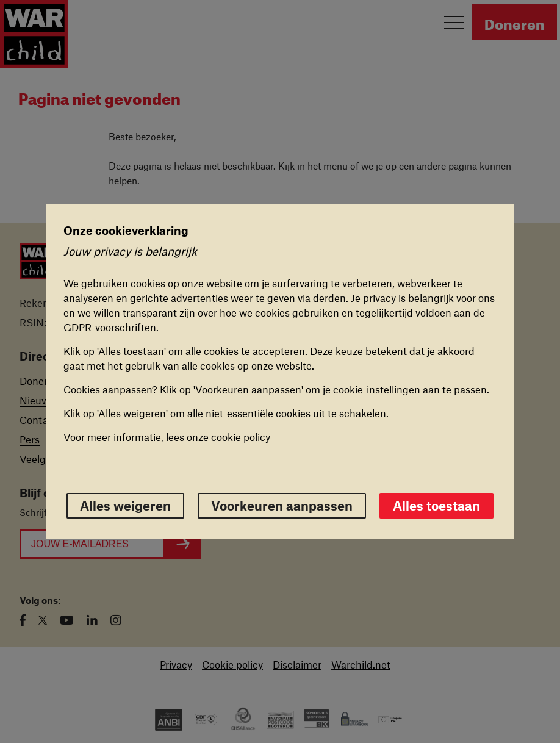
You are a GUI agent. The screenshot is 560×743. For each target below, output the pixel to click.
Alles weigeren (125, 505)
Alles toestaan (436, 506)
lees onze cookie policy (218, 437)
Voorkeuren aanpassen (282, 505)
